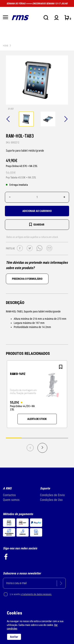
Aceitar (14, 637)
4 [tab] (60, 438)
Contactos (9, 495)
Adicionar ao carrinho (37, 211)
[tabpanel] (26, 119)
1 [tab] (14, 438)
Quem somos (11, 500)
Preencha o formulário (27, 279)
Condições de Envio (52, 495)
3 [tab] (45, 438)
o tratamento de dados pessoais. (36, 594)
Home (5, 46)
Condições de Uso (51, 500)
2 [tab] (29, 438)
